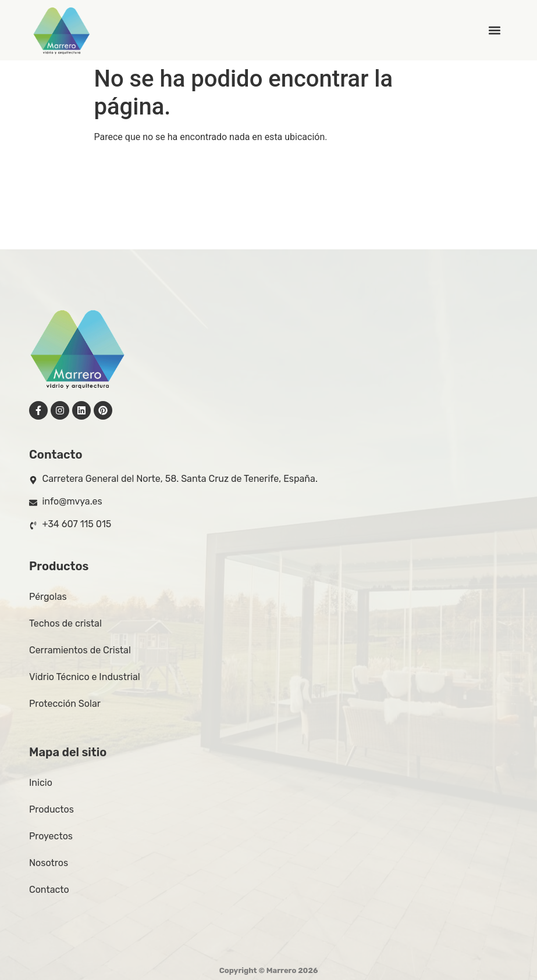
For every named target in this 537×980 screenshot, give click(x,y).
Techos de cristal (65, 623)
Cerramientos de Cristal (80, 650)
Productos (51, 809)
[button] (495, 31)
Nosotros (49, 863)
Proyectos (51, 836)
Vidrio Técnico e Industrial (85, 677)
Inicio (41, 783)
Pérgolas (48, 597)
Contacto (49, 890)
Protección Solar (65, 704)
